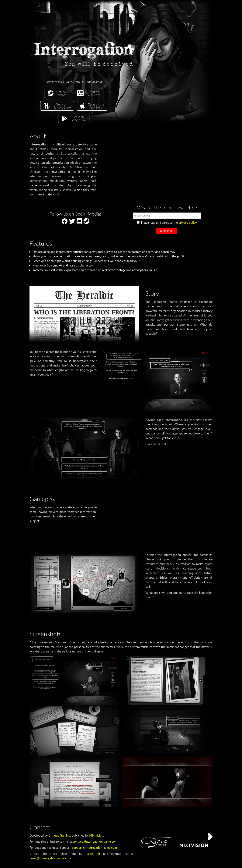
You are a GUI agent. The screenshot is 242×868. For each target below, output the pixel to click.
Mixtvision (96, 835)
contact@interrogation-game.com (95, 841)
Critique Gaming (59, 835)
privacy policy (188, 223)
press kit (93, 854)
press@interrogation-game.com (50, 858)
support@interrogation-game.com (94, 848)
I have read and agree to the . (167, 223)
